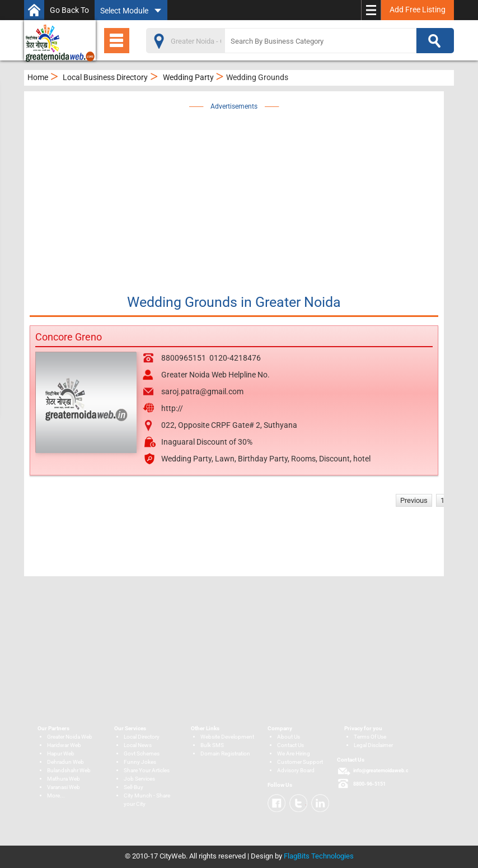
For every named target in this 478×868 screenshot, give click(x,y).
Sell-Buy (133, 787)
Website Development (227, 737)
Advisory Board (296, 770)
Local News (138, 745)
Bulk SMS (212, 745)
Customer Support (300, 762)
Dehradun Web (65, 762)
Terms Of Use (370, 737)
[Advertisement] (258, 192)
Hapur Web (61, 753)
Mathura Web (64, 779)
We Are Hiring (294, 753)
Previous (414, 500)
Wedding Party (188, 77)
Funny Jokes (140, 762)
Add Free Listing (418, 10)
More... (56, 795)
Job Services (139, 779)
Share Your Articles (147, 770)
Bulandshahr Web (69, 770)
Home (38, 77)
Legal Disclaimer (373, 745)
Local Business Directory (105, 77)
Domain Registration (225, 753)
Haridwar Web (64, 745)
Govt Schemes (142, 753)
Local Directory (142, 737)
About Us (289, 737)
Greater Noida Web (70, 737)
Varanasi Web (64, 787)
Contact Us (290, 745)
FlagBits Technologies (319, 856)
